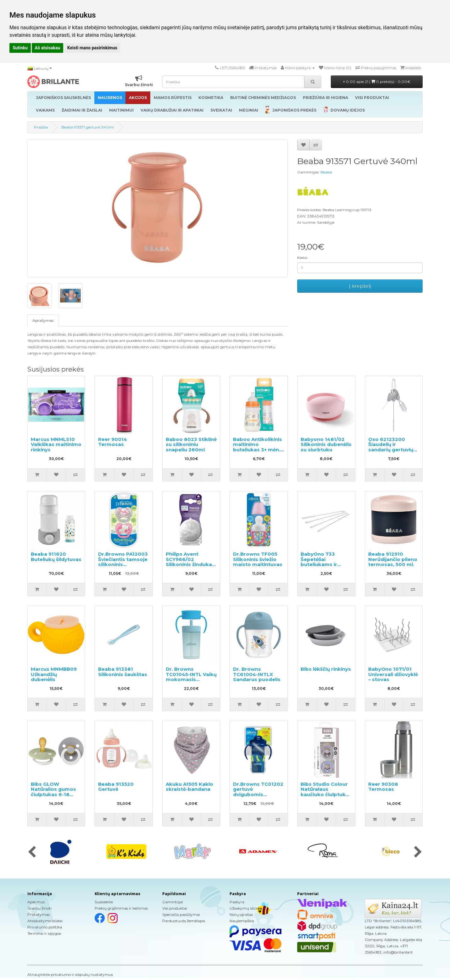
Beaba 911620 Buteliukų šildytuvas (56, 557)
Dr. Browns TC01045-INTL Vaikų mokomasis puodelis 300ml (191, 677)
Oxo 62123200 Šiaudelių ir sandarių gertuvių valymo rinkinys (391, 447)
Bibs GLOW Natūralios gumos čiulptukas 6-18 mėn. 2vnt (53, 792)
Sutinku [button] (20, 48)
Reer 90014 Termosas (113, 442)
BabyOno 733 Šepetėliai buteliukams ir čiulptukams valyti (324, 562)
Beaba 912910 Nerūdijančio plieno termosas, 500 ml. (393, 559)
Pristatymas (39, 914)
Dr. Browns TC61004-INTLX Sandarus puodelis (257, 674)
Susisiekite (104, 902)
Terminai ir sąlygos (44, 933)
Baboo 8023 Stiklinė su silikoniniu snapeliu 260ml (191, 444)
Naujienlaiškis (242, 921)
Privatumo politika (45, 927)
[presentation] (32, 852)
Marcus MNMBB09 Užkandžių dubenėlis (54, 674)
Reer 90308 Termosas (383, 787)
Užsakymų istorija (246, 908)
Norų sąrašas (241, 914)
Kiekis (302, 258)
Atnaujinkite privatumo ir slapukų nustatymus (70, 974)
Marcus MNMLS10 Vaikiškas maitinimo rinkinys (56, 444)
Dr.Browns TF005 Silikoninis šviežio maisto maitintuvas (258, 559)
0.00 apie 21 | (377, 82)
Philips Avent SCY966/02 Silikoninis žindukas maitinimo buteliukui (190, 564)
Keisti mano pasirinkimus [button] (92, 48)
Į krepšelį (360, 286)
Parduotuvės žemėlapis (184, 921)
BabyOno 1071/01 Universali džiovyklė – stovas (393, 674)
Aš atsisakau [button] (48, 48)
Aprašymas (43, 320)
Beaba (326, 172)
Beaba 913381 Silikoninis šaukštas (123, 672)
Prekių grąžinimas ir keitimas (121, 908)
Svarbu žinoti (39, 908)
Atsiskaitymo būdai (45, 921)
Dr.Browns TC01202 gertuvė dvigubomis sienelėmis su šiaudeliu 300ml (258, 794)
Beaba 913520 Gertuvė (116, 787)
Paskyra (237, 902)
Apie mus (36, 902)
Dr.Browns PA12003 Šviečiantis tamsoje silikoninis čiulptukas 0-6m (123, 562)
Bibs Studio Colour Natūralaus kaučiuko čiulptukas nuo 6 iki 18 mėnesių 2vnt (326, 794)
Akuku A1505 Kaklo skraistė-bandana (189, 787)
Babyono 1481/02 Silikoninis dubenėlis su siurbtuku (326, 444)
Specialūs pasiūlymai (181, 914)
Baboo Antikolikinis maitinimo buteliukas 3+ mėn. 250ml (258, 447)
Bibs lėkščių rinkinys (326, 669)
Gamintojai (173, 902)
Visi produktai (175, 908)
